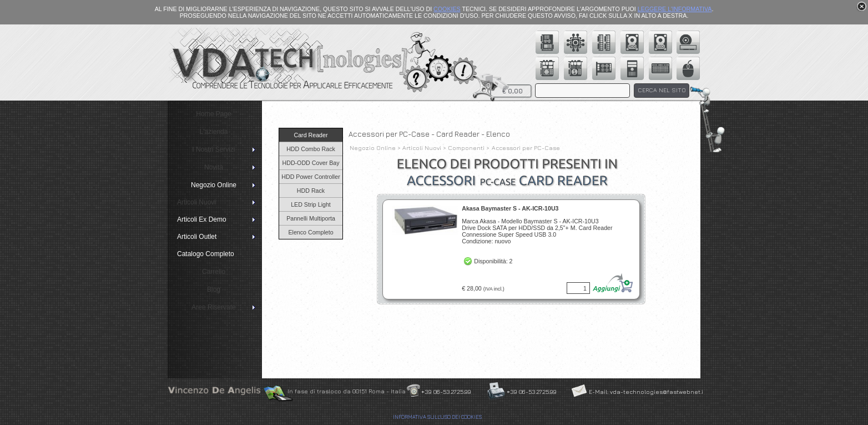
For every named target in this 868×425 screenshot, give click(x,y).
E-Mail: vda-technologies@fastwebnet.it (647, 392)
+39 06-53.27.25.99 (446, 392)
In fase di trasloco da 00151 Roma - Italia (347, 391)
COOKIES (447, 9)
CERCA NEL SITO (662, 90)
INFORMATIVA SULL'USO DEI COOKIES (437, 417)
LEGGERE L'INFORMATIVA (675, 9)
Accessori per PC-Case (526, 148)
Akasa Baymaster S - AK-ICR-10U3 (510, 208)
